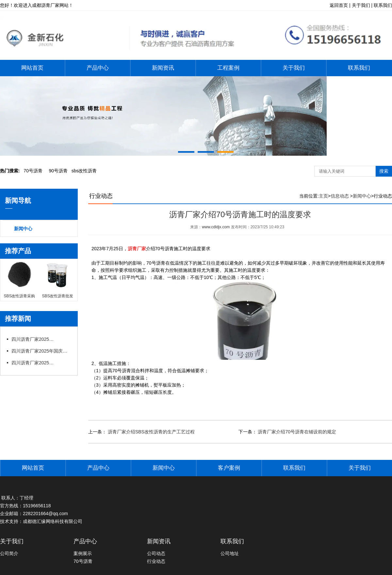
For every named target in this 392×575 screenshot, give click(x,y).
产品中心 (98, 68)
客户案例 (229, 468)
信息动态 (340, 196)
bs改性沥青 (84, 171)
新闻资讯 (163, 68)
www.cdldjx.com (216, 227)
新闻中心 (23, 229)
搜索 (384, 171)
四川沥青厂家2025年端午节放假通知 (34, 363)
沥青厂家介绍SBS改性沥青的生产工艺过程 (151, 432)
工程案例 (228, 68)
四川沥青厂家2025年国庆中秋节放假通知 (41, 351)
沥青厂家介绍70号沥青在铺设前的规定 (296, 432)
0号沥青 (33, 171)
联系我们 (359, 68)
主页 (323, 196)
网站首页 (32, 68)
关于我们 (294, 68)
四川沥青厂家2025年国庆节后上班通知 (34, 339)
